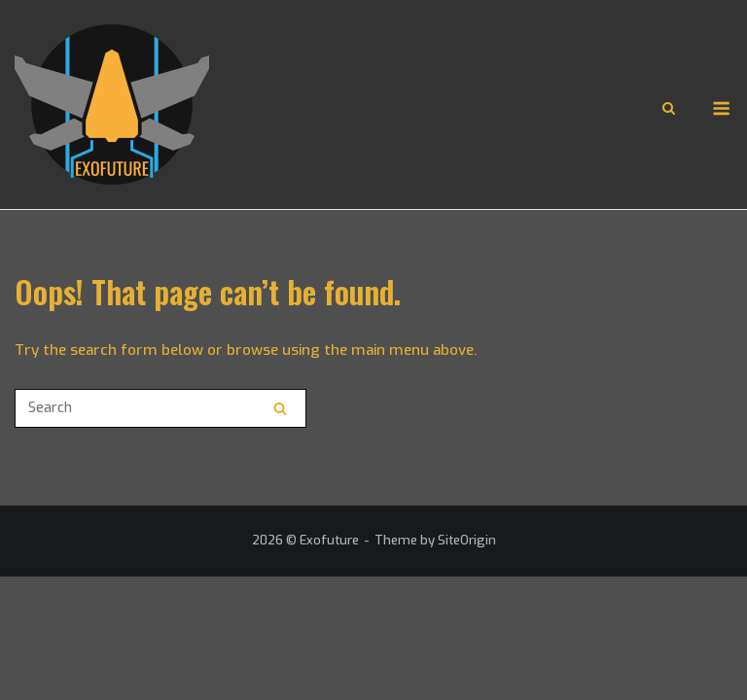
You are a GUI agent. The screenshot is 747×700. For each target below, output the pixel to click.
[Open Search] (669, 110)
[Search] (280, 408)
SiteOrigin (467, 540)
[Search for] (160, 408)
